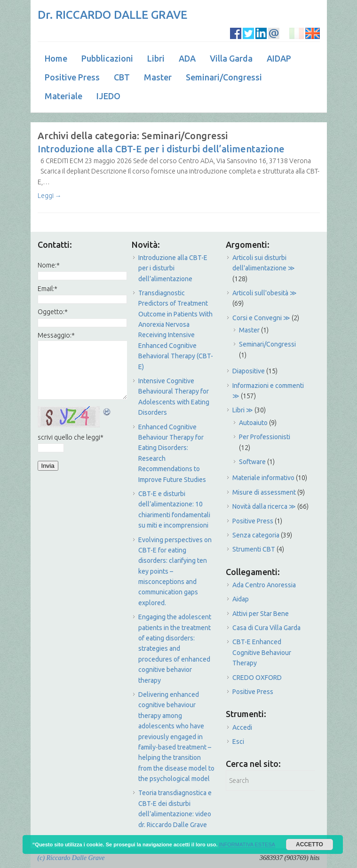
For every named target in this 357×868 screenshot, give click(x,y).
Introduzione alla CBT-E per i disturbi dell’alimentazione (161, 149)
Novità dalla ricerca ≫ (264, 506)
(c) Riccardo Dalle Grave (71, 858)
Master (158, 77)
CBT (122, 77)
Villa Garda (231, 58)
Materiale (63, 96)
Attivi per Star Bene (261, 614)
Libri (156, 58)
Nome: (49, 265)
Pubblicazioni (107, 58)
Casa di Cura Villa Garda (266, 628)
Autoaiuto (253, 423)
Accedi (242, 727)
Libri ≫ (243, 410)
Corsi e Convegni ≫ (261, 318)
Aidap (241, 599)
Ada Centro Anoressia (264, 585)
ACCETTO (309, 844)
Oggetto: (53, 312)
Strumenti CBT (254, 549)
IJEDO (108, 96)
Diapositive (249, 371)
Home (56, 58)
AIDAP (279, 58)
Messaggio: (56, 335)
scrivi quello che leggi (71, 437)
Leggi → (50, 196)
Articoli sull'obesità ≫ (265, 293)
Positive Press (72, 77)
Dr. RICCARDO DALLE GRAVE (112, 15)
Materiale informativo (263, 478)
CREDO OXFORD (257, 678)
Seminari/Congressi (224, 77)
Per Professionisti (265, 437)
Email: (48, 289)
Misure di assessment (264, 492)
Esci (238, 742)
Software (252, 462)
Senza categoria (256, 535)
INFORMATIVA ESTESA (247, 844)
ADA (187, 58)
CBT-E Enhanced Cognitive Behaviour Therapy (262, 652)
